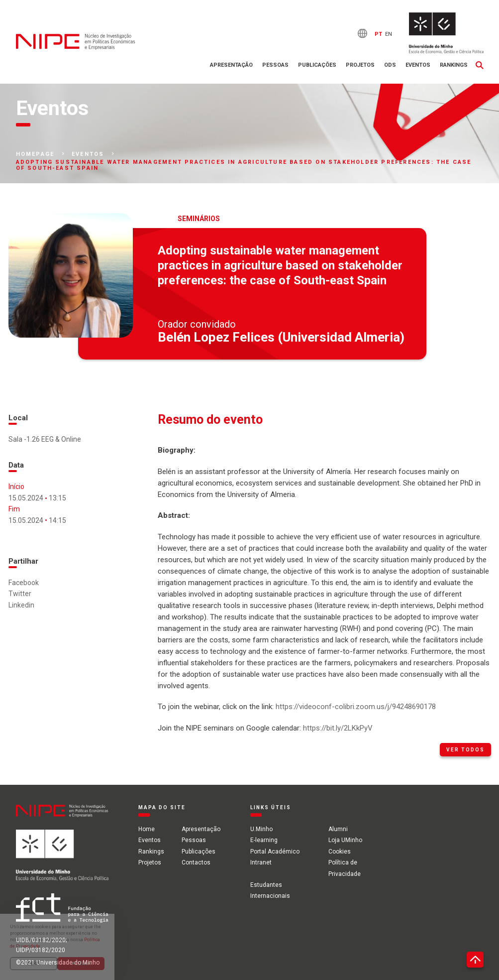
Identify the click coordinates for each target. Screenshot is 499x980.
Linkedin (21, 605)
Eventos (418, 65)
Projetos (360, 65)
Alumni (338, 829)
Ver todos (465, 750)
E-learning (264, 840)
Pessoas (275, 65)
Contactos (196, 862)
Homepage (35, 154)
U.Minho (261, 829)
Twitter (20, 594)
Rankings (454, 65)
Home (147, 829)
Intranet (261, 862)
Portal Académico (275, 852)
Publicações (317, 65)
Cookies (340, 852)
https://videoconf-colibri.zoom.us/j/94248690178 (356, 707)
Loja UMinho (345, 840)
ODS (390, 65)
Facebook (24, 583)
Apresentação (231, 65)
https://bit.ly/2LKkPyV (338, 728)
